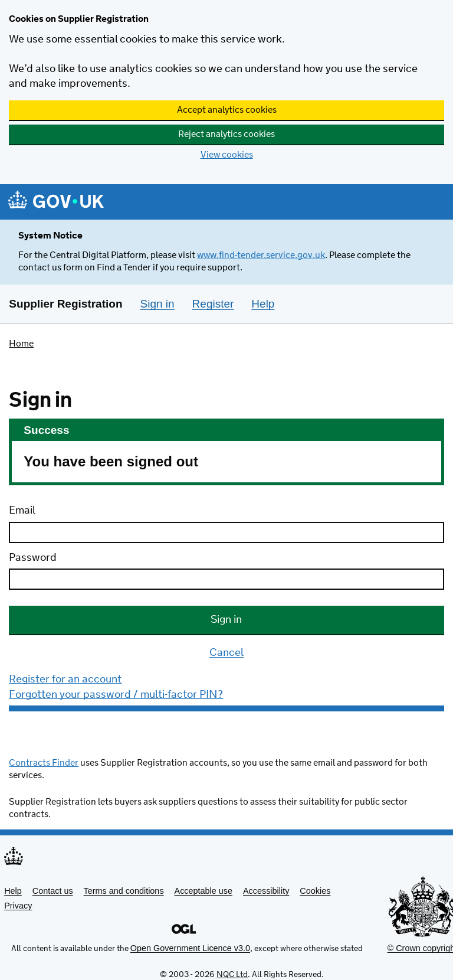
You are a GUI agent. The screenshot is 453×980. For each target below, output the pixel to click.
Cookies (315, 891)
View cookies (227, 155)
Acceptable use (203, 891)
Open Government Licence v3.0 (190, 948)
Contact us (53, 891)
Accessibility (266, 891)
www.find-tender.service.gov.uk (261, 255)
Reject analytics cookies (226, 134)
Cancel (226, 654)
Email (22, 511)
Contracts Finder (44, 763)
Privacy (18, 906)
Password (33, 558)
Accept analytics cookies (227, 110)
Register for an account (65, 680)
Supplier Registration (65, 304)
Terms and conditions (124, 891)
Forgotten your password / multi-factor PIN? (116, 695)
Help (13, 891)
